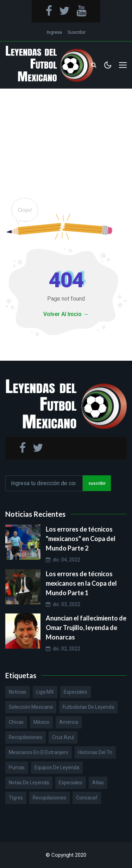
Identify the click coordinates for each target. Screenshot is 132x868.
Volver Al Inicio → (66, 314)
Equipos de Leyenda (57, 767)
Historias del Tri (95, 752)
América (69, 722)
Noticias (18, 692)
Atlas (98, 783)
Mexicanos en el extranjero (39, 752)
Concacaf (87, 798)
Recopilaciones (26, 737)
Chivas (16, 722)
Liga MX (45, 692)
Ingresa (54, 32)
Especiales (76, 692)
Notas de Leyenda (29, 783)
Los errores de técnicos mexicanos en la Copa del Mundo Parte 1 (81, 583)
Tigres (16, 798)
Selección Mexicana (31, 707)
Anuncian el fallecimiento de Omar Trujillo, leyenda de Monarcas (86, 628)
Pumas (17, 767)
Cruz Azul (63, 737)
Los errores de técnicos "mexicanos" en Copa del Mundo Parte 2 (81, 539)
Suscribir (77, 32)
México (41, 722)
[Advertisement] (66, 136)
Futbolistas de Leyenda (88, 707)
